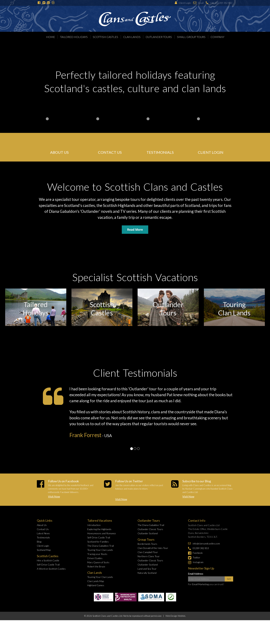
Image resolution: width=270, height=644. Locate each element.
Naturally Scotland (147, 573)
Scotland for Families (98, 542)
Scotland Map (44, 550)
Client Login (43, 546)
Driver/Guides (95, 558)
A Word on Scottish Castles (51, 569)
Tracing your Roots (97, 554)
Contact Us (43, 529)
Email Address (196, 574)
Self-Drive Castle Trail (48, 565)
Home (51, 37)
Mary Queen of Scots (98, 562)
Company (217, 37)
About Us (42, 525)
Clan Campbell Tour (148, 552)
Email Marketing (200, 584)
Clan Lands (132, 37)
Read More (135, 230)
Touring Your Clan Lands (100, 550)
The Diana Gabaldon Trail (101, 546)
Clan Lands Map (96, 581)
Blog (39, 542)
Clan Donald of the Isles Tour (153, 548)
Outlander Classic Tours (150, 529)
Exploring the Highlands (99, 529)
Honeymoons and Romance (102, 533)
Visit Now (54, 496)
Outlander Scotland (148, 533)
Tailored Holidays (74, 37)
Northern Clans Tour (149, 556)
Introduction (94, 525)
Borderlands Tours (147, 544)
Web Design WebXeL (176, 616)
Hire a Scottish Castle (48, 560)
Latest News (43, 533)
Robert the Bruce (96, 566)
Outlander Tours (159, 37)
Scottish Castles (105, 37)
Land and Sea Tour (147, 569)
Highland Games (96, 585)
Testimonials (43, 537)
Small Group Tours (191, 37)
